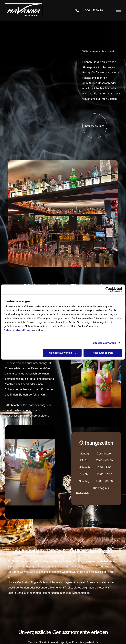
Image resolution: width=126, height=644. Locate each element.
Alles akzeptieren (103, 353)
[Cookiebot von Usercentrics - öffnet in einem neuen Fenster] (108, 289)
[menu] (119, 10)
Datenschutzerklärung (18, 330)
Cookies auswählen (104, 343)
